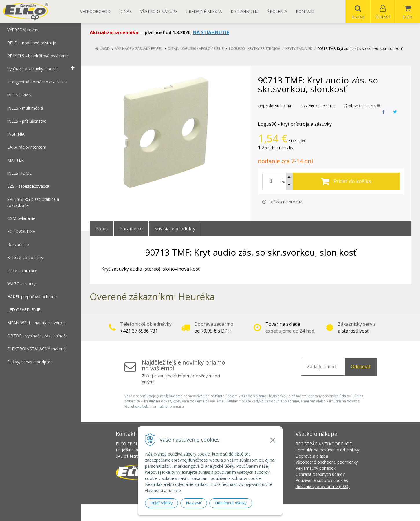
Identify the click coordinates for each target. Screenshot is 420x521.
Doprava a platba (312, 456)
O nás (125, 11)
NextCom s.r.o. (314, 512)
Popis (102, 229)
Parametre (131, 229)
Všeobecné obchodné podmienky (327, 462)
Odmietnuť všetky (231, 503)
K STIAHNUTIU (245, 11)
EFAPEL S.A (370, 106)
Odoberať (361, 367)
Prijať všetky (162, 503)
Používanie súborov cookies (322, 481)
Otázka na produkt (283, 202)
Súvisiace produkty (175, 229)
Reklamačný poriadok (316, 468)
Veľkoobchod (95, 11)
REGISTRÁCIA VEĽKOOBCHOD (324, 444)
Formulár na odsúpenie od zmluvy (327, 450)
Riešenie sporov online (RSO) (323, 487)
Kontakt (306, 11)
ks (283, 182)
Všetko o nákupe (159, 11)
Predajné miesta (204, 11)
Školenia (277, 11)
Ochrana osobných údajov (320, 474)
